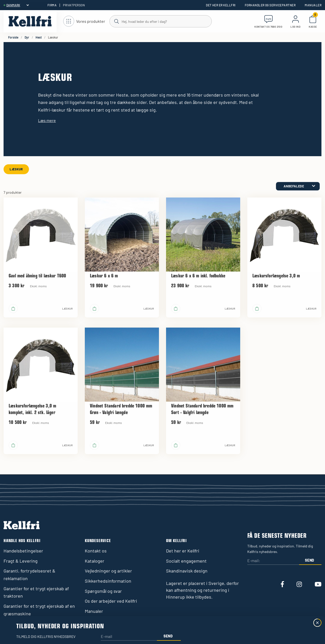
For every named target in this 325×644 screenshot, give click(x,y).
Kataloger (95, 561)
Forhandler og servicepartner (270, 5)
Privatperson (74, 5)
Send (310, 560)
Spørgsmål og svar (103, 591)
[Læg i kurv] (13, 309)
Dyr (27, 37)
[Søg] (160, 21)
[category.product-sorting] (298, 186)
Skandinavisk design (187, 571)
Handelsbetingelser (23, 551)
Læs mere (47, 120)
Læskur (16, 169)
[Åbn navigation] (84, 21)
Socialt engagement (186, 561)
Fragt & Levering (21, 561)
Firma (52, 5)
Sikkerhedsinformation (108, 581)
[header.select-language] (18, 5)
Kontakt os (96, 551)
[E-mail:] (273, 561)
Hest (39, 37)
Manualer (313, 5)
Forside (13, 37)
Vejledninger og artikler (108, 571)
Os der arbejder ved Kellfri (111, 601)
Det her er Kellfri (221, 5)
